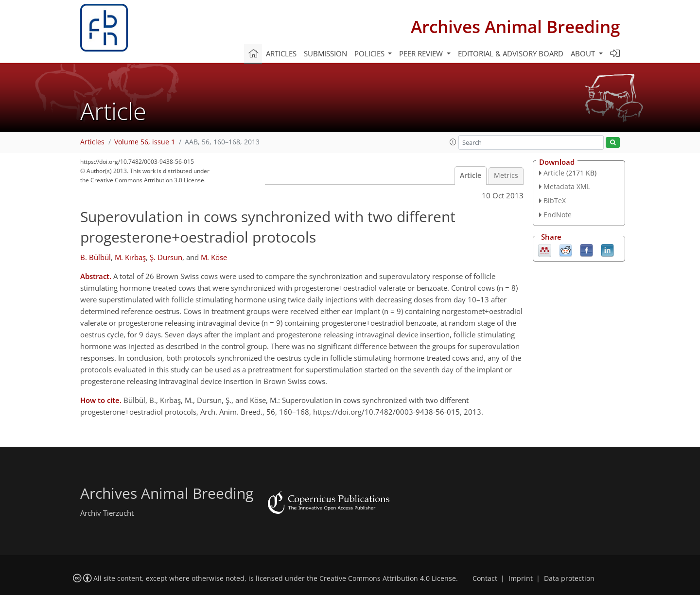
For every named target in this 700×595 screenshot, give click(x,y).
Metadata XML (567, 186)
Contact (485, 578)
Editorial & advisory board (511, 53)
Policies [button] (370, 53)
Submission (325, 53)
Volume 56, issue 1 (145, 142)
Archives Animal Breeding (515, 26)
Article (471, 175)
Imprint (521, 578)
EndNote (558, 215)
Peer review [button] (422, 53)
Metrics (506, 175)
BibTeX (555, 201)
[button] (453, 142)
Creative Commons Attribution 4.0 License (388, 578)
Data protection (569, 578)
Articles (281, 53)
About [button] (584, 53)
